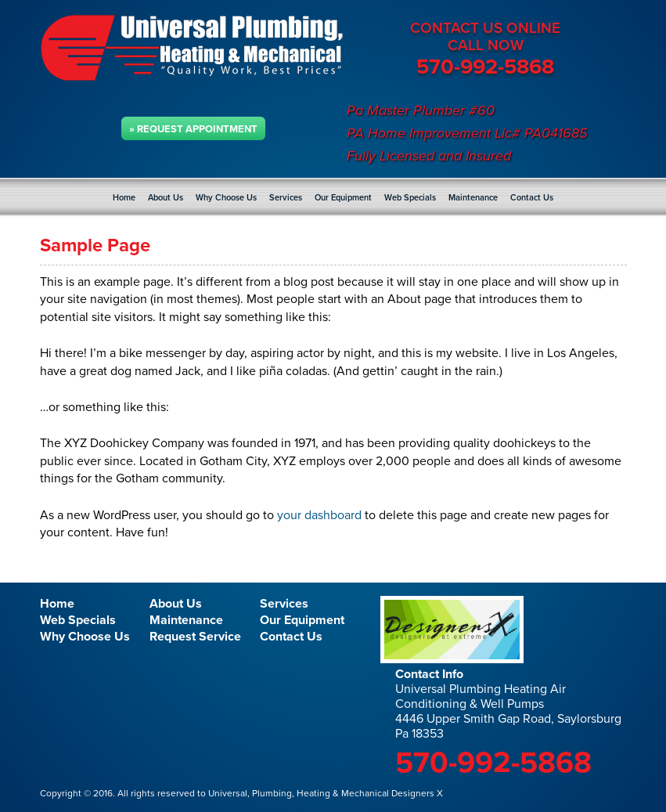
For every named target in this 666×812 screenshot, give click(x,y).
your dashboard (319, 515)
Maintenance (473, 198)
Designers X (416, 793)
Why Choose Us (226, 198)
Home (124, 198)
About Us (166, 198)
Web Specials (410, 198)
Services (286, 198)
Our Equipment (343, 198)
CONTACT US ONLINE (485, 28)
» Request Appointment (193, 129)
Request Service (195, 637)
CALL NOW (486, 45)
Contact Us (532, 198)
